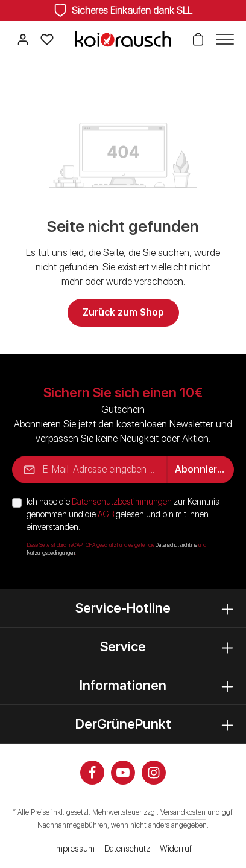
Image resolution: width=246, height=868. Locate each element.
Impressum (74, 849)
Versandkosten (183, 812)
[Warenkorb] (198, 39)
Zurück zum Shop (123, 312)
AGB (106, 514)
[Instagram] (154, 773)
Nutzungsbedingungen (51, 553)
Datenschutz (127, 849)
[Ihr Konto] (23, 39)
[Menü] (222, 39)
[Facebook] (92, 773)
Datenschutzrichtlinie (176, 545)
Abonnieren (202, 469)
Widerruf (176, 849)
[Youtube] (123, 773)
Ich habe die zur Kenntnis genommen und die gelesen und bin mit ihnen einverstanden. (123, 514)
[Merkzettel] (47, 39)
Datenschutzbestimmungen (122, 502)
